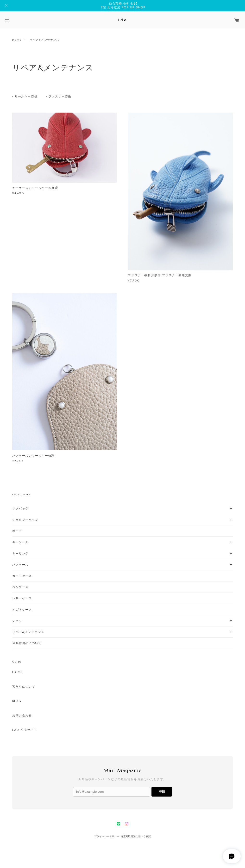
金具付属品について (27, 643)
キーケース (20, 542)
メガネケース (22, 610)
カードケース (22, 576)
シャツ (17, 621)
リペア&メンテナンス (28, 632)
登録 (162, 792)
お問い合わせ (22, 715)
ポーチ (17, 531)
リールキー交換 (26, 96)
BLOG (17, 701)
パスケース (20, 565)
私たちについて (24, 687)
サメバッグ (20, 508)
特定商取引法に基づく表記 (136, 836)
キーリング (20, 553)
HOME (17, 672)
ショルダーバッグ (25, 520)
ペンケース (20, 587)
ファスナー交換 (60, 96)
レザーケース (22, 598)
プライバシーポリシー (107, 836)
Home (17, 40)
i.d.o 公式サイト (25, 730)
